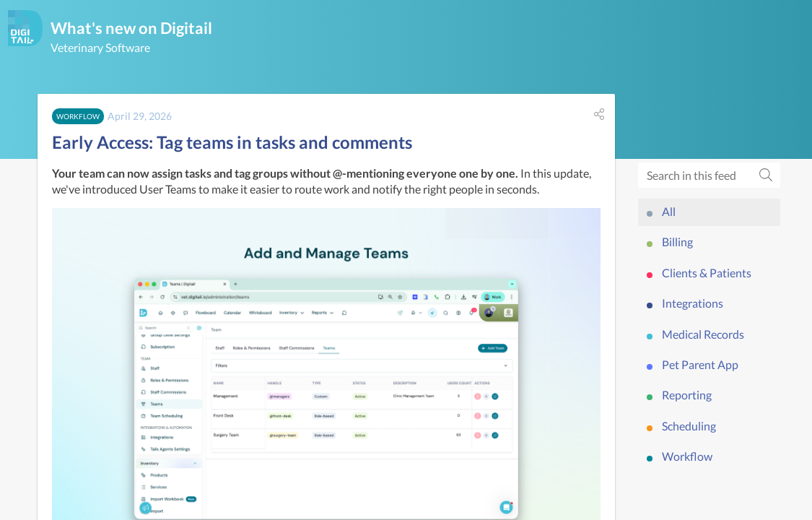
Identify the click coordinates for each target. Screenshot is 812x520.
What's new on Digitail (131, 28)
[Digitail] (25, 28)
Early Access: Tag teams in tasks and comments (232, 142)
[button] (599, 114)
